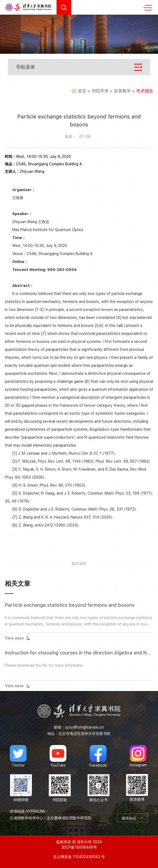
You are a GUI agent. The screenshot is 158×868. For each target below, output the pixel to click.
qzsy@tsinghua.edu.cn (84, 727)
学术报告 (145, 91)
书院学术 (100, 91)
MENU (148, 8)
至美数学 (122, 91)
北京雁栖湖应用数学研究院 (69, 818)
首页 (82, 91)
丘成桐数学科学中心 (27, 818)
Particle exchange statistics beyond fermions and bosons (70, 676)
